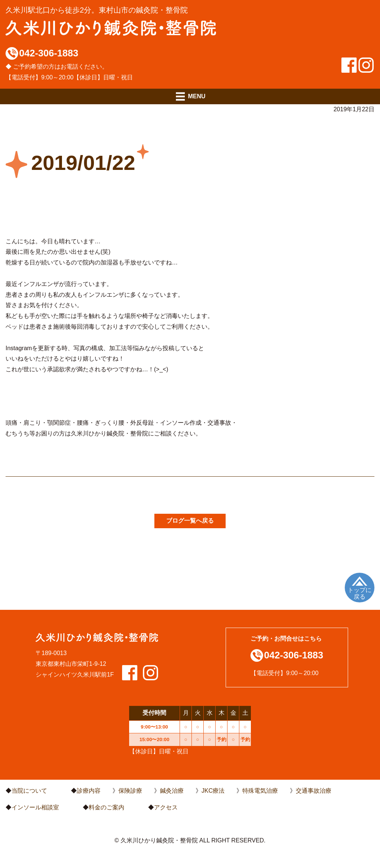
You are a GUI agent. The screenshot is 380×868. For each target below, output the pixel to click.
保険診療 (130, 791)
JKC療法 (213, 791)
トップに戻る (360, 593)
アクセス (166, 807)
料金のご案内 (107, 807)
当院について (29, 791)
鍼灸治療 (172, 791)
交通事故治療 (314, 791)
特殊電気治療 (260, 791)
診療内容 (89, 791)
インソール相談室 (35, 807)
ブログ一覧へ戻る (190, 521)
